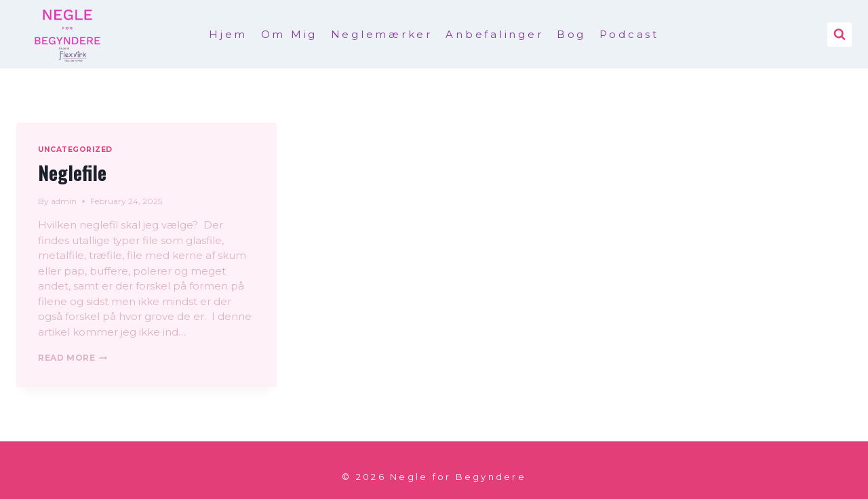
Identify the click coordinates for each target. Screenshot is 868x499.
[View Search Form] (840, 35)
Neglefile (72, 173)
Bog (571, 34)
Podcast (629, 34)
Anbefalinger (494, 34)
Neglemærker (382, 34)
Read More (73, 358)
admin (64, 201)
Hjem (228, 34)
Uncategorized (75, 149)
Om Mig (290, 34)
